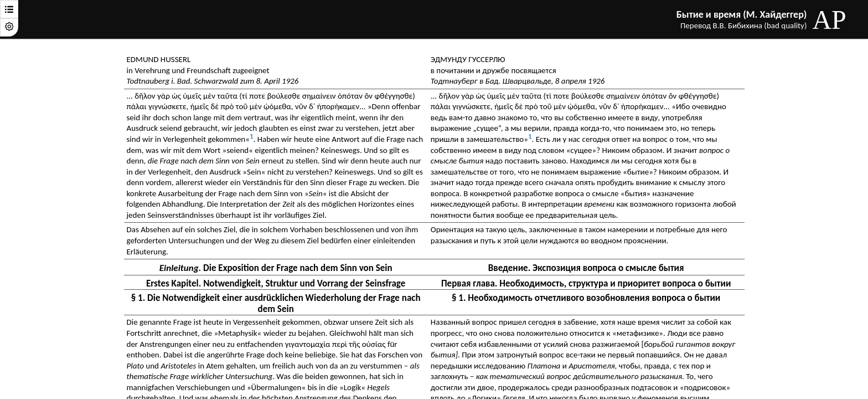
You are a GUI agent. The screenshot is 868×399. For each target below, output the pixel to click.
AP (829, 20)
